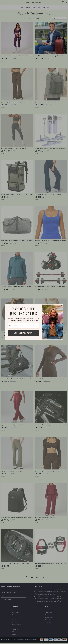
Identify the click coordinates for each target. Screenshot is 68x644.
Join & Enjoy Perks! (23, 333)
